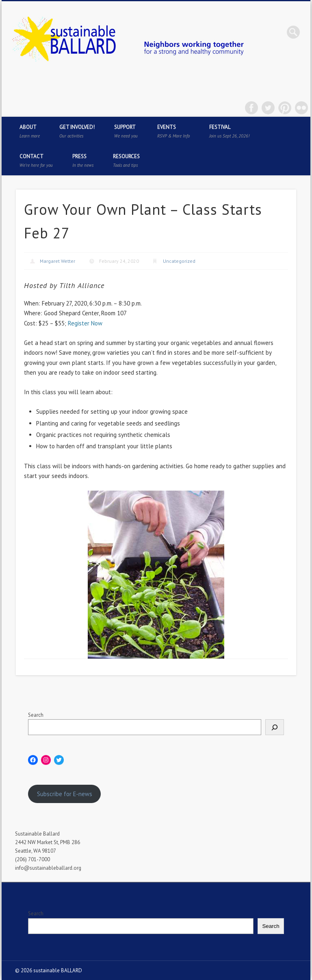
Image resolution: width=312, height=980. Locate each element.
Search (36, 715)
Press (83, 160)
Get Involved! (77, 131)
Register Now (85, 323)
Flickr (301, 108)
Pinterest (285, 108)
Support (126, 131)
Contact (36, 160)
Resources (126, 160)
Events (173, 131)
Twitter (268, 108)
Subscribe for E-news (65, 794)
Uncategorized (179, 261)
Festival (229, 131)
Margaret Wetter (57, 261)
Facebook (251, 108)
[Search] (275, 727)
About (30, 131)
